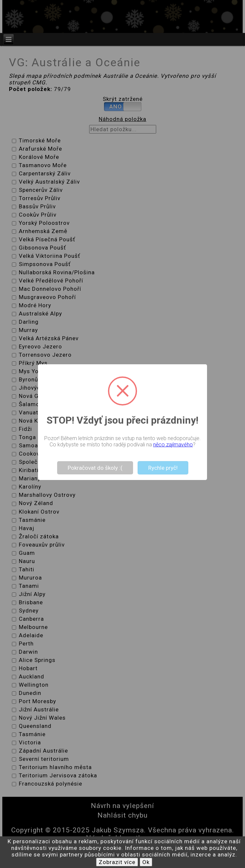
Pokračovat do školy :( (95, 468)
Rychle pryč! (163, 468)
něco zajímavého (173, 445)
